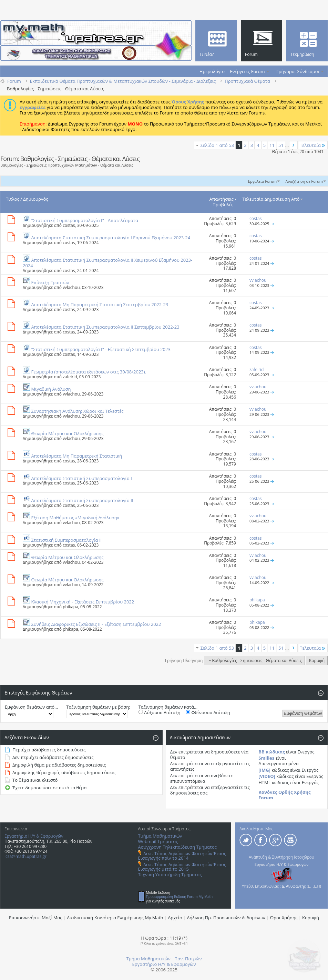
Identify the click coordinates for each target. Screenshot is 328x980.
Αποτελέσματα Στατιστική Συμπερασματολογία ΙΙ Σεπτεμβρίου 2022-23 (105, 327)
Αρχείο (175, 918)
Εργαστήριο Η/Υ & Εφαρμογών (34, 836)
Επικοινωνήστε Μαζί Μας (36, 918)
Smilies (266, 758)
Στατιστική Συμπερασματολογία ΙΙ (66, 540)
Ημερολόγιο (212, 71)
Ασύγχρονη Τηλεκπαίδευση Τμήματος (177, 847)
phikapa (70, 607)
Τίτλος (13, 199)
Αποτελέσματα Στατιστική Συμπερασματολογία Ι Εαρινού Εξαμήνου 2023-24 (111, 238)
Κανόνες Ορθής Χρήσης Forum (284, 795)
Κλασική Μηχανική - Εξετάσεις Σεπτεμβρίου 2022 (83, 602)
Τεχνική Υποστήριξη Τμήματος (170, 874)
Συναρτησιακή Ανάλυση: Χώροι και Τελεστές (77, 411)
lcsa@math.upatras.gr (25, 856)
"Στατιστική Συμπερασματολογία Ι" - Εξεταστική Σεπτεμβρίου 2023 (101, 349)
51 (281, 145)
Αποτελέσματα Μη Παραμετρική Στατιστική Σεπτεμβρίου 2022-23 (100, 304)
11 (272, 145)
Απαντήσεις (222, 199)
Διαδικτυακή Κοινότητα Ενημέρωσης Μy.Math (115, 918)
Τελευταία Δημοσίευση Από (273, 199)
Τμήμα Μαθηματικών (160, 836)
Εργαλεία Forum (262, 181)
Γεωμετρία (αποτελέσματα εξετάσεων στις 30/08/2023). (89, 372)
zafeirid (70, 377)
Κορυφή (317, 661)
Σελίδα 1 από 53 (217, 145)
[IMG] (264, 770)
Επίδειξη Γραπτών (50, 282)
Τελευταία (313, 145)
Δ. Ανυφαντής (294, 886)
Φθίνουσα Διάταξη (208, 712)
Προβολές (223, 204)
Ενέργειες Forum (247, 71)
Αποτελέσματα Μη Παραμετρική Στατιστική (76, 456)
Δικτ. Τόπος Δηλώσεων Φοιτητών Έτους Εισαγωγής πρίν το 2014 (182, 856)
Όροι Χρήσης (284, 918)
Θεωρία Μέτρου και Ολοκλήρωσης (67, 433)
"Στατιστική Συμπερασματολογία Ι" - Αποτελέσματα (85, 220)
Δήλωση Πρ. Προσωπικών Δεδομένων (226, 918)
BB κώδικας (271, 752)
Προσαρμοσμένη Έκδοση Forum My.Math (180, 897)
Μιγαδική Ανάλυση (51, 389)
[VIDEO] (267, 776)
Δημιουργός (35, 199)
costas (69, 225)
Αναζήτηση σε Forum (304, 181)
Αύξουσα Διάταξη (160, 712)
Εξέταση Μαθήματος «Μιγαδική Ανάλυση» (75, 518)
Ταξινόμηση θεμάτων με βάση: (98, 707)
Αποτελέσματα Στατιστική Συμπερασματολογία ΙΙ (82, 500)
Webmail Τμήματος (158, 841)
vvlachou (71, 287)
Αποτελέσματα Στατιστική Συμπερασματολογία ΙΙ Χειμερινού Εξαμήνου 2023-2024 (107, 263)
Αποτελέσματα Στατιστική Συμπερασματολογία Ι (81, 478)
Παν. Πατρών (188, 959)
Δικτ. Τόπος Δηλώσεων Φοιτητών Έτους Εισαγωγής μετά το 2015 (182, 867)
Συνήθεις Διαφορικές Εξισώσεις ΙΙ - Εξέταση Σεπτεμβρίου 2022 (96, 624)
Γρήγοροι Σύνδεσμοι (298, 71)
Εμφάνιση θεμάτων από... (31, 707)
